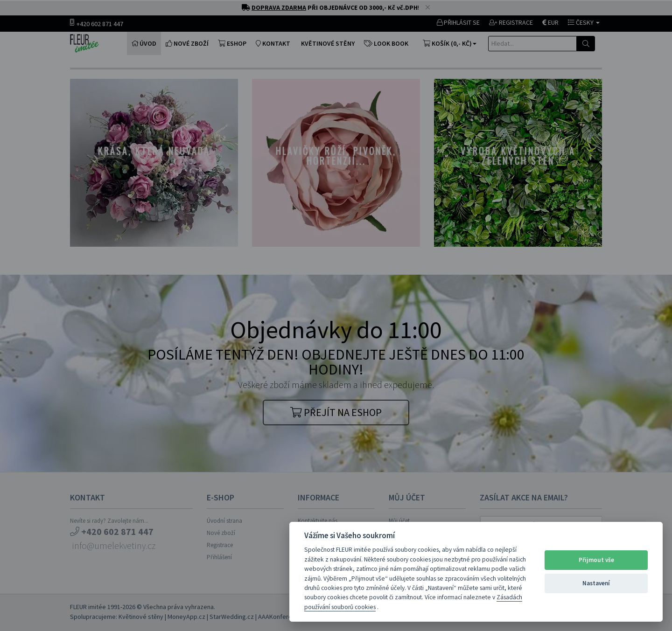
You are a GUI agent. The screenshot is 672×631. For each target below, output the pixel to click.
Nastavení (596, 583)
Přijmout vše (596, 560)
